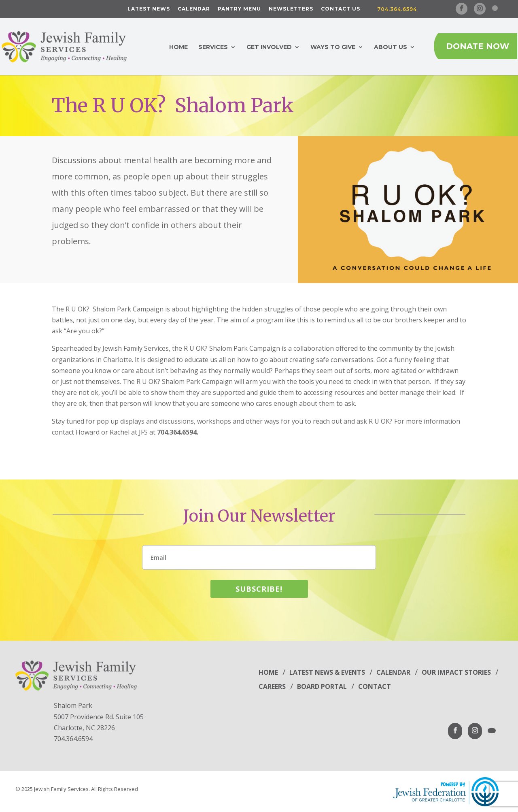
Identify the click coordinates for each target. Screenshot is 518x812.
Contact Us (341, 9)
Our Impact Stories (456, 672)
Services (213, 47)
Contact (375, 686)
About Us (391, 47)
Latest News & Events (327, 672)
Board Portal (322, 686)
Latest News (149, 9)
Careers (272, 686)
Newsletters (291, 9)
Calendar (194, 9)
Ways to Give (333, 47)
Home (178, 47)
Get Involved (269, 47)
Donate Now (478, 46)
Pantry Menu (239, 9)
